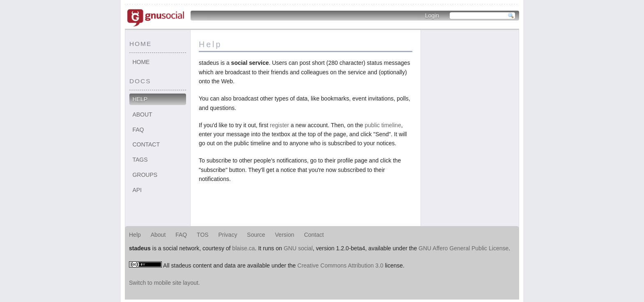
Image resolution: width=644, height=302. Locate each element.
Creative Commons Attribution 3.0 (340, 265)
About (142, 114)
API (137, 190)
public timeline (383, 125)
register (279, 125)
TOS (203, 235)
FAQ (138, 130)
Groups (145, 175)
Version (285, 235)
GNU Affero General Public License (463, 248)
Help (140, 99)
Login (432, 16)
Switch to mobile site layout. (164, 283)
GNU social (298, 248)
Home (141, 62)
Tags (140, 160)
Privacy (228, 235)
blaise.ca (243, 248)
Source (256, 235)
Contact (146, 144)
